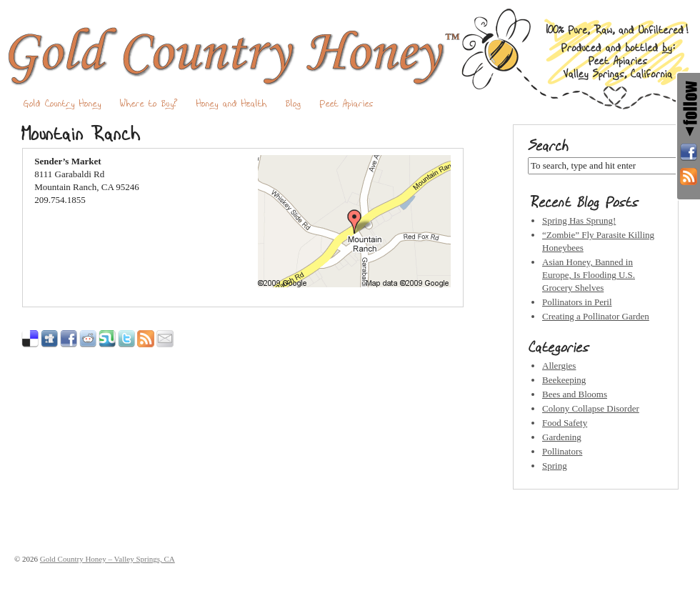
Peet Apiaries (347, 104)
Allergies (559, 366)
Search (548, 146)
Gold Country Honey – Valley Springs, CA (350, 59)
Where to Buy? (149, 104)
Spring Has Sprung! (579, 220)
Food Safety (565, 423)
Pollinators (562, 451)
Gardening (562, 437)
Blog (294, 104)
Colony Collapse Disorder (591, 408)
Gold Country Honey (62, 104)
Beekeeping (564, 380)
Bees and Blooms (575, 394)
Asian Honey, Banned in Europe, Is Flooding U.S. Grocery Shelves (589, 275)
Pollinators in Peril (577, 302)
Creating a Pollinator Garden (596, 316)
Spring (555, 466)
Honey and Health (232, 104)
